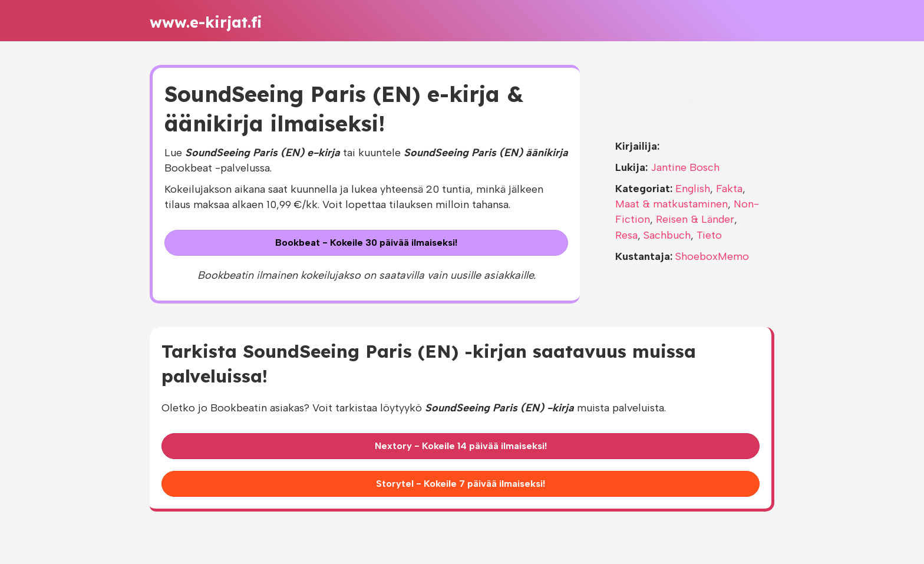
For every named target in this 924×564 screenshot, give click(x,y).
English (693, 189)
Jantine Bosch (685, 167)
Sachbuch (667, 235)
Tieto (709, 235)
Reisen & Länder (695, 219)
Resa (626, 235)
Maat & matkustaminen (671, 204)
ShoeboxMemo (712, 256)
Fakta (729, 189)
